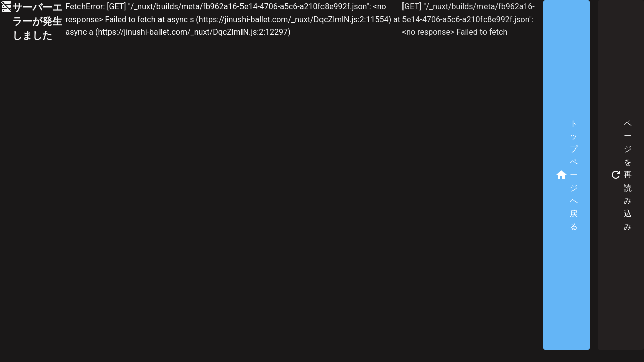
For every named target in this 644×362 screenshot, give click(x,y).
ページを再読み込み (621, 175)
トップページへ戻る (567, 175)
